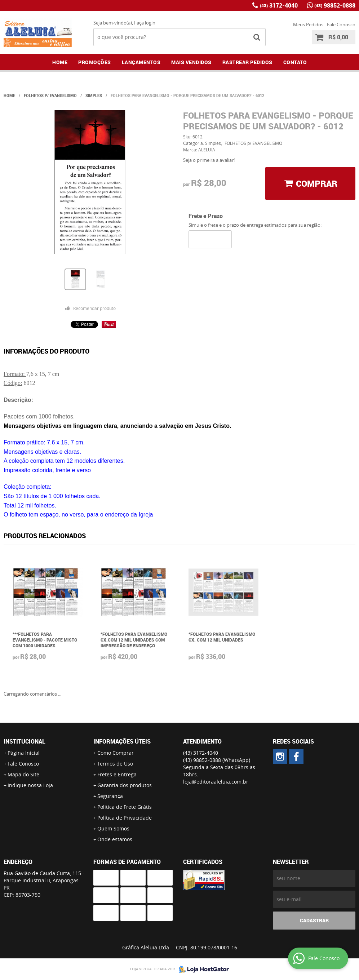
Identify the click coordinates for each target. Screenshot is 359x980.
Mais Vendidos (191, 62)
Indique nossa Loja (30, 785)
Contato (295, 62)
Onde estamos (115, 839)
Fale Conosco (341, 25)
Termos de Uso (115, 764)
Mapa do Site (23, 774)
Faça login (145, 23)
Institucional (25, 741)
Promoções (95, 62)
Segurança (110, 796)
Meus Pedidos (308, 25)
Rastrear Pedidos (247, 62)
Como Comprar (116, 753)
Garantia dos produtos (125, 785)
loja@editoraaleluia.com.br (216, 782)
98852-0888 (335, 5)
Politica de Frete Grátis (125, 807)
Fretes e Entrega (117, 774)
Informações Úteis (122, 741)
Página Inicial (24, 753)
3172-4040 (279, 5)
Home (60, 62)
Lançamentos (141, 62)
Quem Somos (113, 828)
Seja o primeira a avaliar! (209, 160)
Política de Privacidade (125, 818)
